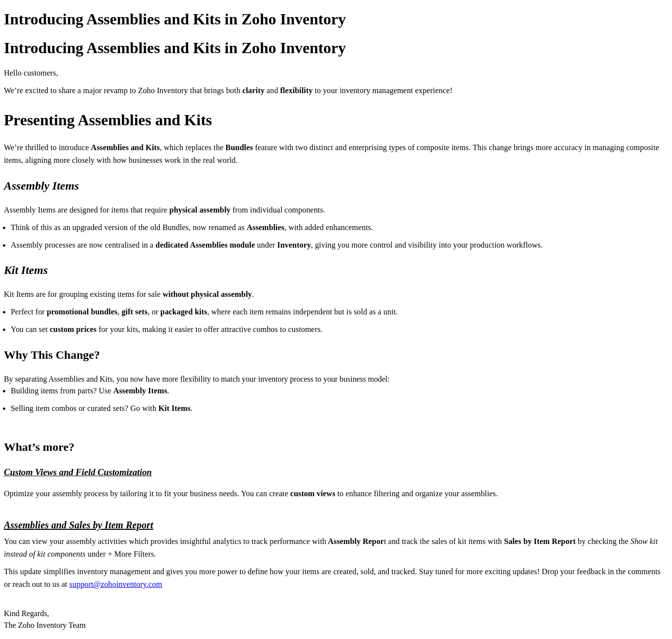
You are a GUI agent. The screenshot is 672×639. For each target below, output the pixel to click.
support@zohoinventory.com (115, 584)
